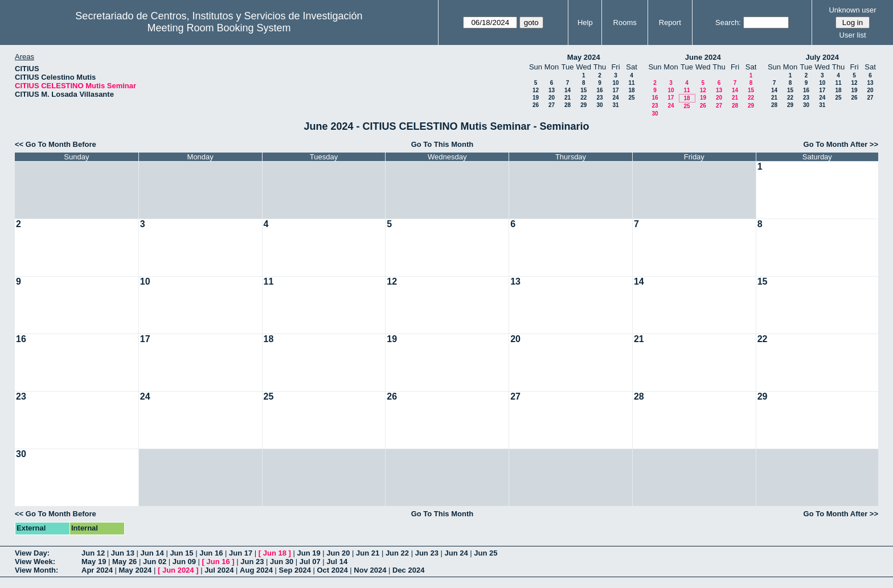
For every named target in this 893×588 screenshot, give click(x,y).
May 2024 (584, 57)
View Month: (36, 570)
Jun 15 (181, 553)
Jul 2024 (219, 570)
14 (568, 90)
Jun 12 (93, 553)
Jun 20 (338, 553)
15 (583, 90)
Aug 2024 (256, 570)
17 (615, 90)
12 (536, 90)
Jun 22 (397, 553)
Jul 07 (310, 562)
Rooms (625, 22)
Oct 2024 (332, 570)
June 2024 (703, 57)
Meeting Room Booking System (219, 28)
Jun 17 (241, 553)
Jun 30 (282, 562)
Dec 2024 (408, 570)
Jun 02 (155, 562)
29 (583, 105)
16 (599, 90)
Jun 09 (184, 562)
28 (568, 105)
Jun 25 (486, 553)
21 (568, 98)
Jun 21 (368, 553)
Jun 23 (427, 553)
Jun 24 (456, 553)
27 (552, 105)
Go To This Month (443, 144)
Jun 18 (275, 553)
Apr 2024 (97, 570)
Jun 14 (152, 553)
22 (583, 98)
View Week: (35, 562)
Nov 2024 (370, 570)
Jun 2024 (178, 570)
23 (599, 98)
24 (615, 98)
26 (536, 105)
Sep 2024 (295, 570)
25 (631, 98)
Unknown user (852, 10)
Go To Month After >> (841, 144)
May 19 (94, 562)
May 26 (124, 562)
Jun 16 (211, 553)
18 (631, 90)
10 (615, 83)
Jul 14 (337, 562)
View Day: (32, 553)
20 (552, 98)
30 (599, 105)
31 (615, 105)
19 (536, 98)
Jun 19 (308, 553)
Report (670, 22)
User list (853, 35)
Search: (728, 22)
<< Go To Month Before (56, 144)
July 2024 (822, 57)
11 (631, 83)
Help (585, 22)
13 (552, 90)
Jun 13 (123, 553)
